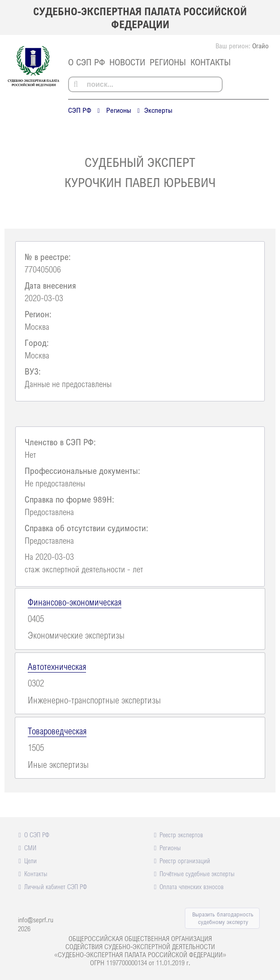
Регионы (168, 62)
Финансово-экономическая (75, 602)
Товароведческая (57, 731)
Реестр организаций (185, 861)
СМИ (30, 848)
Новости (127, 62)
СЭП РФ (80, 110)
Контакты (211, 62)
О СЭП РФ (86, 62)
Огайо (261, 46)
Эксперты (158, 110)
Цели (30, 861)
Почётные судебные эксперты (197, 873)
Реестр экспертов (181, 835)
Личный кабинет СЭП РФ (56, 886)
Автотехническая (57, 666)
